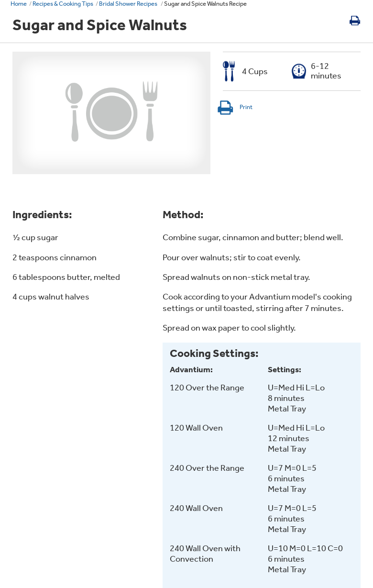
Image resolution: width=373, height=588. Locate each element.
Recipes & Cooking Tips (63, 4)
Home (19, 4)
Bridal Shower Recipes (129, 4)
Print (235, 107)
